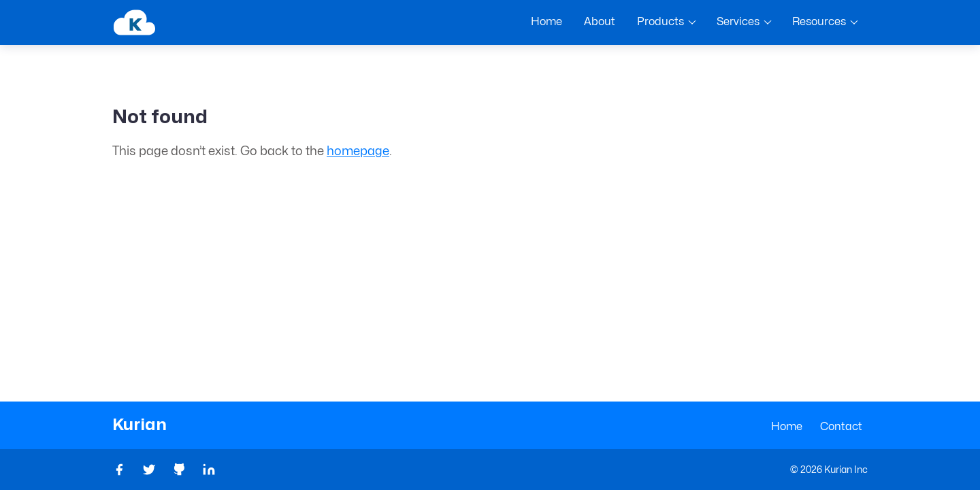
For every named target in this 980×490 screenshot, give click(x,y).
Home (787, 427)
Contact (841, 427)
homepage (358, 151)
